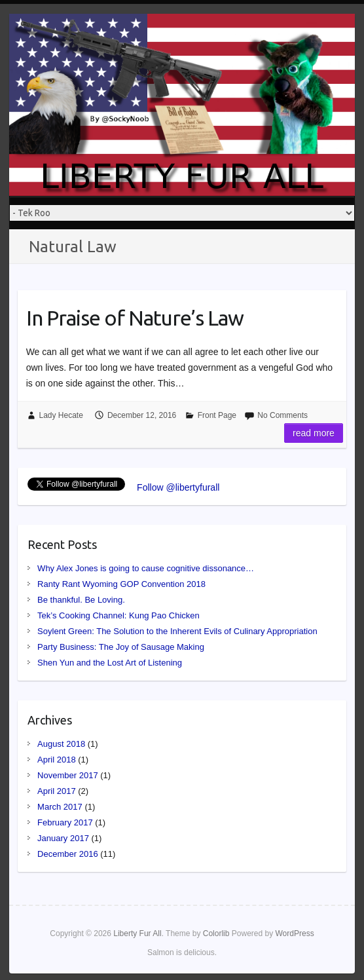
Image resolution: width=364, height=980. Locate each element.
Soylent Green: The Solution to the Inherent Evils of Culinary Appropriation (177, 631)
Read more (314, 433)
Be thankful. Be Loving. (81, 600)
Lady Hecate (61, 415)
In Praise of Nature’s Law (135, 318)
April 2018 (57, 760)
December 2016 (68, 854)
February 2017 (65, 822)
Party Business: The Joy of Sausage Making (121, 647)
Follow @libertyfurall (178, 487)
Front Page (217, 415)
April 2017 (57, 791)
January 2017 (63, 838)
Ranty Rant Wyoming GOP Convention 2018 (121, 584)
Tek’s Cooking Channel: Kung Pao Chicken (118, 615)
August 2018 (61, 744)
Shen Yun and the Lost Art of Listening (110, 663)
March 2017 (60, 807)
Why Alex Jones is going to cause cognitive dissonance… (146, 568)
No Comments (282, 415)
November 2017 (68, 775)
